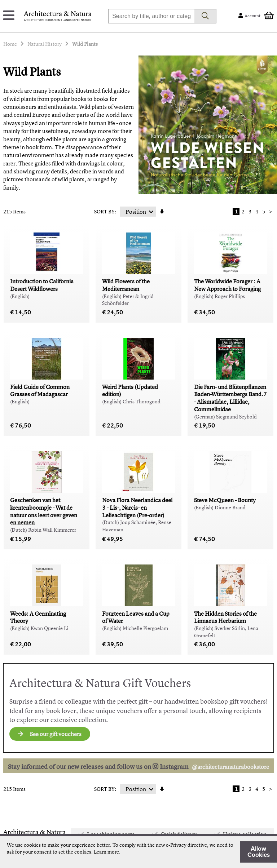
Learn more (106, 852)
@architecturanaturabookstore (230, 767)
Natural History (45, 44)
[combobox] (151, 16)
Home (10, 44)
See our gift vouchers (50, 734)
